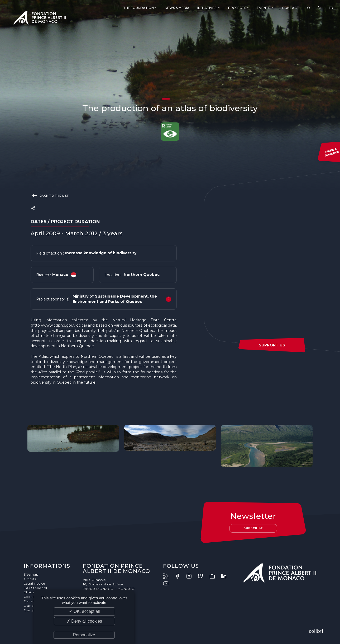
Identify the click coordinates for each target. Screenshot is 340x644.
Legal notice (34, 583)
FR (331, 8)
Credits (30, 579)
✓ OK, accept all (84, 611)
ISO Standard (35, 588)
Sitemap (31, 574)
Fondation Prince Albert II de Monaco (40, 18)
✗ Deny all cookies (84, 621)
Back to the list (50, 195)
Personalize (84, 635)
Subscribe (253, 528)
